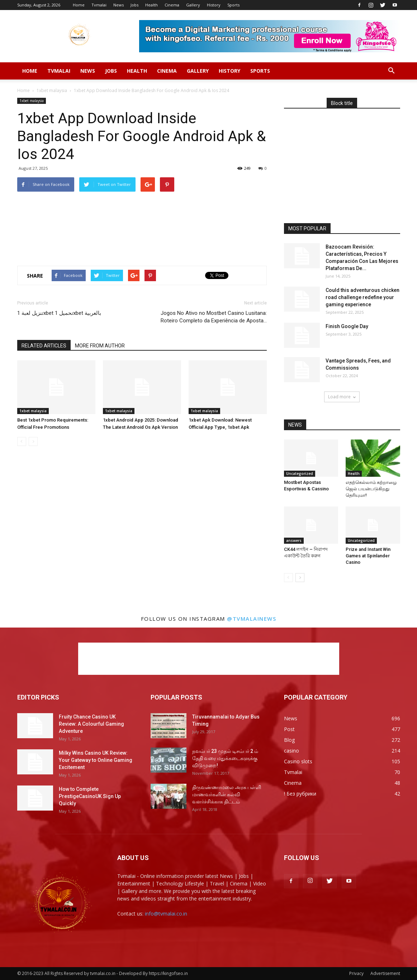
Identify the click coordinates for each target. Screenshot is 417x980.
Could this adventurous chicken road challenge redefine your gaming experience (362, 297)
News (119, 5)
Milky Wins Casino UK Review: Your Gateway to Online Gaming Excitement (96, 760)
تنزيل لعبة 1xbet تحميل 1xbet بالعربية (59, 313)
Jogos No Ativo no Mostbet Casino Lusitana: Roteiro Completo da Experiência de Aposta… (214, 317)
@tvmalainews (252, 619)
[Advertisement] (142, 210)
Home (79, 5)
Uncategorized (300, 474)
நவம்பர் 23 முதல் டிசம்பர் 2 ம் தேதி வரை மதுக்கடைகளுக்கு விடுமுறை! (225, 758)
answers (294, 541)
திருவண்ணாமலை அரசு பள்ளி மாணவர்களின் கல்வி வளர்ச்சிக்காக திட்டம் (227, 794)
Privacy (356, 973)
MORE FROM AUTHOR (100, 346)
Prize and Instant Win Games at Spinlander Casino (368, 556)
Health (151, 5)
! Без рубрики (300, 794)
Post (289, 729)
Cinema (172, 5)
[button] (392, 71)
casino (292, 751)
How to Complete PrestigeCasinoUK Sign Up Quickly (90, 796)
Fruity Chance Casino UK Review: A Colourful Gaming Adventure (91, 724)
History (214, 5)
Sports (233, 5)
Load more (342, 397)
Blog (289, 740)
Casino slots (298, 761)
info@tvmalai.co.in (166, 914)
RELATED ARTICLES (44, 346)
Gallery (193, 5)
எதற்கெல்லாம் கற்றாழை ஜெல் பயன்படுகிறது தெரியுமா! (371, 489)
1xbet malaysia (52, 90)
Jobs (134, 5)
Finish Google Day (347, 326)
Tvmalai (99, 5)
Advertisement (385, 973)
